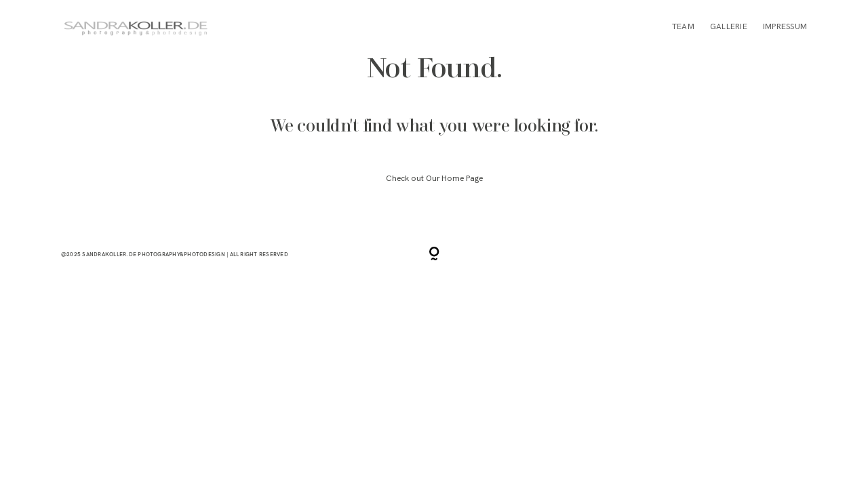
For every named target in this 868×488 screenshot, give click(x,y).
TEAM (683, 27)
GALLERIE (729, 27)
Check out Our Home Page (434, 179)
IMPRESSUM (785, 27)
